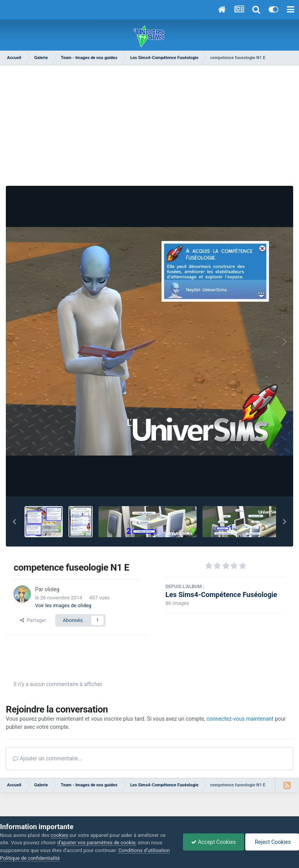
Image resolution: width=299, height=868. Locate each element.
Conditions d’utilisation (144, 850)
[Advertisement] (149, 124)
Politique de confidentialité (30, 858)
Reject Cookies (272, 842)
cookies (59, 835)
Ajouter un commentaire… (47, 758)
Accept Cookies (214, 842)
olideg (52, 589)
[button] (14, 522)
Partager (33, 620)
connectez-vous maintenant (240, 719)
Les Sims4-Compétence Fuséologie (221, 595)
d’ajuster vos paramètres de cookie (96, 843)
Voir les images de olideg (63, 605)
